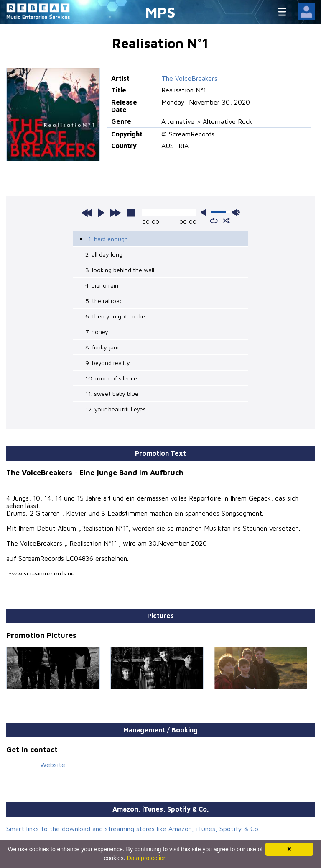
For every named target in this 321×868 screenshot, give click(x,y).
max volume (236, 212)
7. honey (97, 332)
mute (205, 212)
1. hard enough (108, 239)
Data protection (147, 858)
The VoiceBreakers (189, 78)
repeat (214, 221)
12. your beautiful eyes (116, 409)
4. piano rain (102, 285)
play (101, 213)
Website (53, 765)
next (115, 213)
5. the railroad (104, 301)
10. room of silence (111, 378)
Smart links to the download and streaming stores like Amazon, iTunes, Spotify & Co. (133, 829)
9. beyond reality (108, 363)
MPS (160, 12)
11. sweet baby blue (112, 394)
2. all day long (104, 254)
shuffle (226, 221)
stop (131, 213)
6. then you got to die (115, 316)
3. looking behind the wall (120, 270)
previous (87, 213)
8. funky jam (102, 347)
